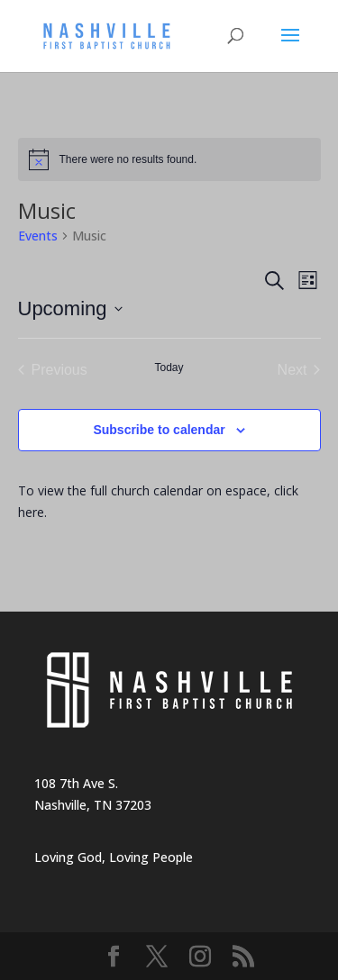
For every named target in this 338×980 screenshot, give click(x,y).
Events (38, 236)
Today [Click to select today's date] (169, 367)
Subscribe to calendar (159, 430)
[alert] (169, 159)
